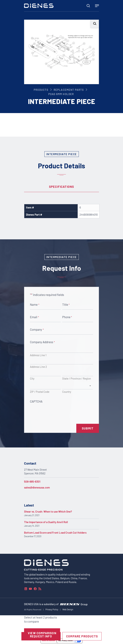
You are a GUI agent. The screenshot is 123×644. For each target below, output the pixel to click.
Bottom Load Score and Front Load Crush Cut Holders (55, 533)
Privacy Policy (52, 609)
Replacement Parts (69, 90)
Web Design (68, 609)
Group (84, 604)
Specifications (62, 187)
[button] (95, 24)
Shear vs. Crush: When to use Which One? (48, 511)
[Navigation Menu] (97, 6)
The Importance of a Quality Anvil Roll (46, 522)
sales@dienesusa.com (37, 487)
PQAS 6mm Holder (61, 94)
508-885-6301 (32, 482)
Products (41, 90)
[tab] (61, 187)
